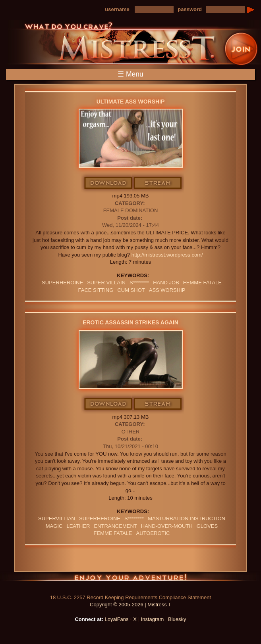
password (190, 9)
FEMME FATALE (202, 283)
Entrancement (115, 526)
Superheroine (62, 283)
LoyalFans (117, 619)
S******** (139, 283)
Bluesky (177, 619)
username (117, 9)
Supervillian (57, 518)
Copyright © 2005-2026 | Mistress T (130, 605)
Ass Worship (167, 290)
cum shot (131, 290)
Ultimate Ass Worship (131, 102)
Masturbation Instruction (187, 518)
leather (78, 526)
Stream (158, 183)
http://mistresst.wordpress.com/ (167, 255)
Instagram (153, 619)
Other (131, 432)
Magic (54, 526)
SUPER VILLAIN (106, 283)
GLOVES (207, 526)
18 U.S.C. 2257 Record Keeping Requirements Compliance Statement (130, 597)
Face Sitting (96, 290)
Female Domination (131, 210)
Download (109, 183)
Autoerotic (153, 533)
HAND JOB (166, 283)
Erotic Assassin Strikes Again (130, 322)
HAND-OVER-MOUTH (167, 526)
